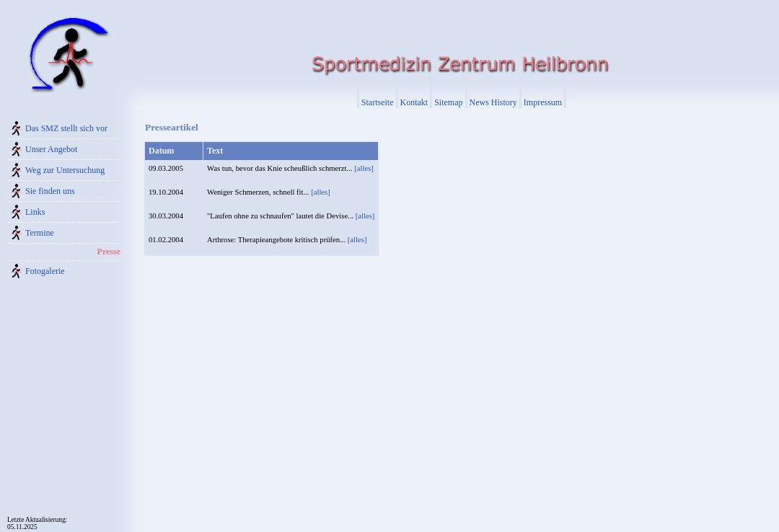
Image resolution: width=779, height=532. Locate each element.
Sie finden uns (50, 191)
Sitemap (448, 102)
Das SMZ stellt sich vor (66, 128)
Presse (109, 252)
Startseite (378, 102)
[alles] (364, 168)
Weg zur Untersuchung (65, 170)
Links (35, 212)
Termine (40, 233)
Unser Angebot (51, 149)
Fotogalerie (45, 271)
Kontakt (414, 102)
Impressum (543, 102)
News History (493, 102)
